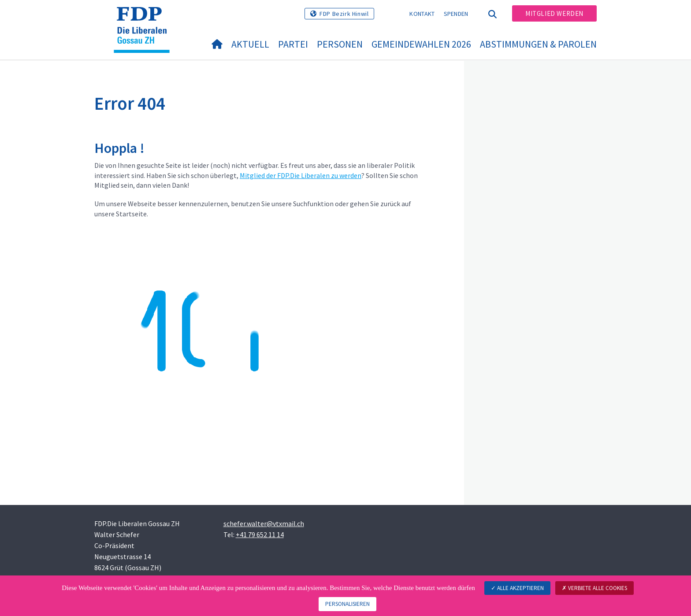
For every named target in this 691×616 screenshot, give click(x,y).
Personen (340, 44)
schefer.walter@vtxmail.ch (264, 523)
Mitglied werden (554, 13)
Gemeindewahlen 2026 (421, 44)
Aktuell (250, 44)
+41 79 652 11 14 (260, 534)
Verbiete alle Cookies (594, 588)
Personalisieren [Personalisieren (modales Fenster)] (347, 604)
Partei (293, 44)
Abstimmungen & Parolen (538, 44)
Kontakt (422, 14)
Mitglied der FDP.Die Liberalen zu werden (301, 175)
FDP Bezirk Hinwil (344, 14)
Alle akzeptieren (517, 588)
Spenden (456, 14)
